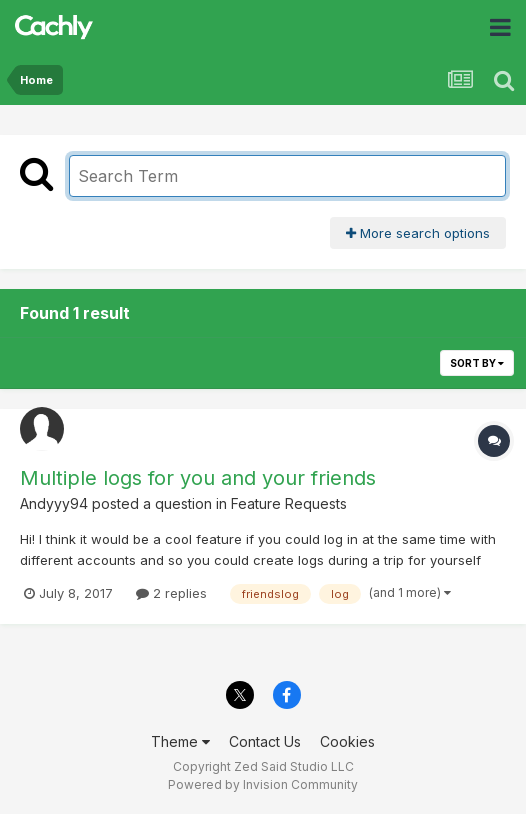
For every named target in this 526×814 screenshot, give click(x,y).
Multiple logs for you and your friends (198, 478)
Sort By (477, 363)
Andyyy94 (54, 503)
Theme (180, 741)
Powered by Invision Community (263, 784)
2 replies (171, 593)
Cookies (347, 741)
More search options (418, 233)
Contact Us (265, 741)
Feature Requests (289, 503)
